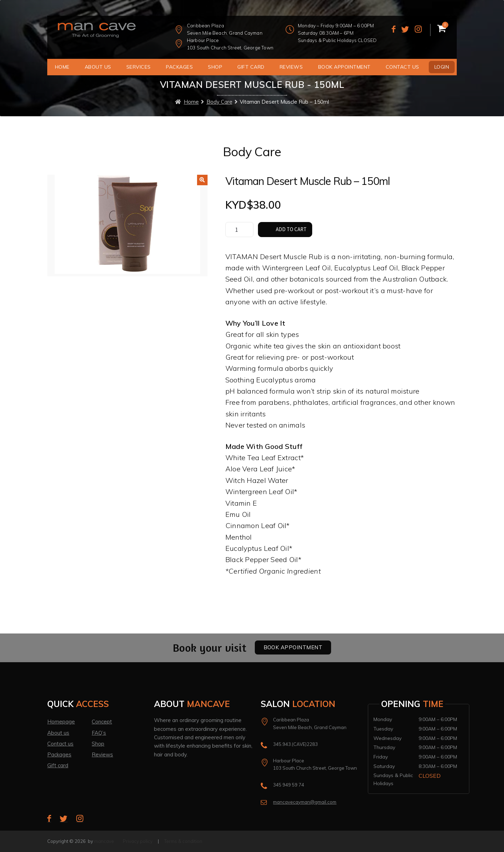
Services (139, 67)
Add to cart (291, 229)
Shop (215, 67)
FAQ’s (99, 733)
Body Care (219, 102)
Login (442, 67)
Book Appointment (344, 67)
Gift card (58, 765)
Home (62, 67)
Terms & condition (183, 841)
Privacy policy (138, 841)
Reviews (291, 67)
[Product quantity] (239, 230)
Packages (179, 67)
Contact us (402, 67)
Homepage (61, 722)
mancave (104, 841)
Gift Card (251, 67)
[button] (202, 180)
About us (98, 67)
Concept (102, 722)
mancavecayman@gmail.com (305, 802)
